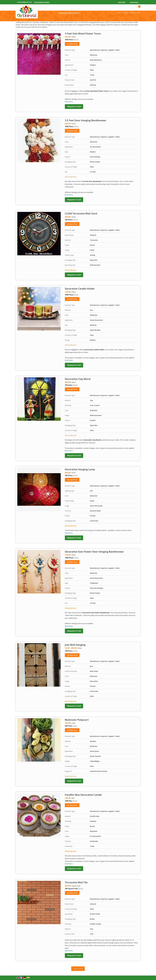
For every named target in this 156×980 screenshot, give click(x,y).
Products (125, 13)
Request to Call (74, 106)
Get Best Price (72, 44)
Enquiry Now (78, 969)
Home (119, 13)
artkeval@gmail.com (24, 2)
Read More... (69, 102)
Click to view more (71, 177)
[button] (42, 2)
